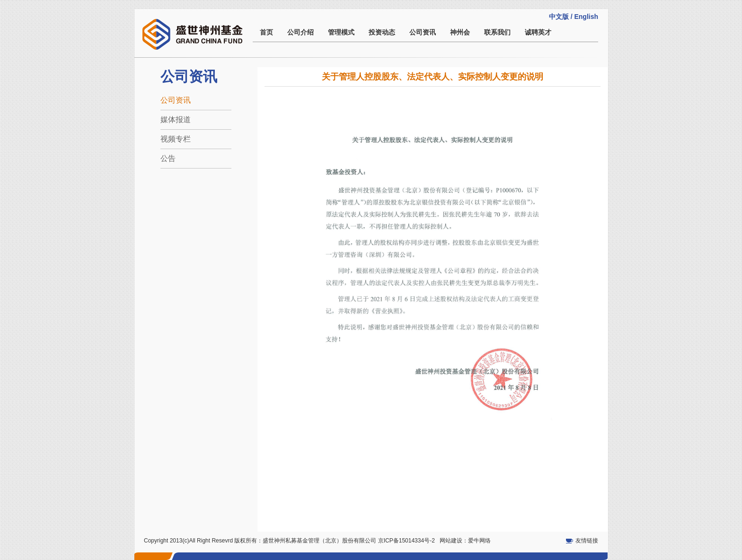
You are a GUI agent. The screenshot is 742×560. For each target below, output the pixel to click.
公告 (168, 158)
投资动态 (382, 32)
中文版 (559, 17)
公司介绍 (300, 32)
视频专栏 (176, 139)
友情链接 (587, 541)
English (586, 17)
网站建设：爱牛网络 (465, 541)
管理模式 (341, 32)
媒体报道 (176, 120)
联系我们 (497, 32)
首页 (266, 32)
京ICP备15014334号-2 (406, 541)
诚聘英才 (538, 32)
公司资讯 (423, 32)
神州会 (460, 32)
